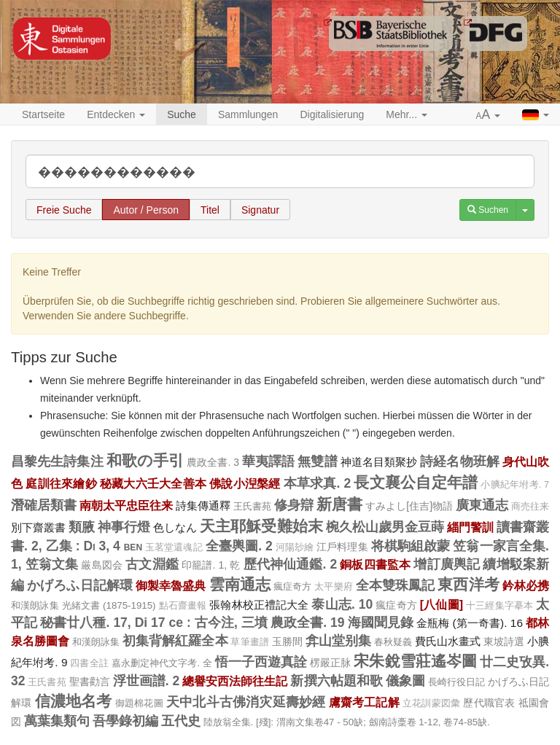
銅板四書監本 (375, 564)
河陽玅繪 (295, 547)
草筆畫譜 (249, 642)
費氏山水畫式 (448, 641)
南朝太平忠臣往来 (126, 505)
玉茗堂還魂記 (174, 547)
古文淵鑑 (152, 564)
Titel (210, 210)
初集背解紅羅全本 (175, 641)
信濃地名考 (74, 701)
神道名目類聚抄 (379, 462)
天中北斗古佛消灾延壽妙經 (246, 702)
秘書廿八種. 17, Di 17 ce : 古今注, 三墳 (154, 623)
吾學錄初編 (125, 721)
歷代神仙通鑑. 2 (291, 564)
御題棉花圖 (139, 703)
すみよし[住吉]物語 (409, 506)
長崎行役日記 (456, 682)
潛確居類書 (44, 505)
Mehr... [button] (407, 114)
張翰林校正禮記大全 (259, 605)
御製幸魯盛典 (171, 585)
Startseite (43, 114)
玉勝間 (287, 641)
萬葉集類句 (57, 721)
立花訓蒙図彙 (431, 703)
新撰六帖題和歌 (336, 681)
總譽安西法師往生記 (235, 681)
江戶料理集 (342, 547)
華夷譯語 (268, 461)
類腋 (82, 527)
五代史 (181, 721)
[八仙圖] (442, 604)
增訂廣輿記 (447, 564)
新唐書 (339, 504)
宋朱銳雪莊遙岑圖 (415, 661)
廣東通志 (482, 505)
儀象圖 (405, 681)
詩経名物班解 (460, 461)
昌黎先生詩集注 (57, 461)
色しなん (175, 527)
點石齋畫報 (183, 606)
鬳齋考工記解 (364, 702)
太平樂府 (333, 587)
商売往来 (530, 507)
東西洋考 (468, 584)
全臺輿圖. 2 (239, 546)
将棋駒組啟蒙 (411, 546)
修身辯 (294, 505)
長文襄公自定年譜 (416, 482)
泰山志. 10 (342, 604)
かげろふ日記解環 (80, 585)
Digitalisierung (332, 114)
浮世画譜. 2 (147, 681)
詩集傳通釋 (203, 506)
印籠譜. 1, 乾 (211, 565)
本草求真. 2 (318, 483)
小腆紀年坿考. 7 (515, 485)
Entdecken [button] (116, 114)
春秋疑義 (393, 642)
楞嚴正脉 (330, 663)
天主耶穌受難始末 (261, 526)
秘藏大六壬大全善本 (153, 483)
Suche (182, 114)
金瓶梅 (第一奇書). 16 (470, 623)
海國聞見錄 (381, 623)
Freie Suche (64, 210)
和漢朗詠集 (35, 605)
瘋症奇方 (292, 586)
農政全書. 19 (308, 623)
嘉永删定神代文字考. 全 (162, 663)
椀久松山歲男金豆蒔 (385, 527)
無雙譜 (317, 461)
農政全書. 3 (213, 462)
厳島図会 (102, 565)
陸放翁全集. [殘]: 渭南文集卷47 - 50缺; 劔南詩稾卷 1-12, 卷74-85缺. (347, 722)
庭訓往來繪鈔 (61, 483)
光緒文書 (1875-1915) (109, 605)
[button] (489, 115)
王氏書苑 (252, 506)
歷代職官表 (489, 703)
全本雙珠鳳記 (396, 585)
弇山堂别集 (338, 641)
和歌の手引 (145, 460)
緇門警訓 (470, 527)
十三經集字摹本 (499, 606)
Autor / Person (146, 210)
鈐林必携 (526, 585)
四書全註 (89, 663)
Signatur (260, 210)
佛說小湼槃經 (245, 483)
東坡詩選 (504, 641)
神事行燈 (124, 527)
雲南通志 (240, 584)
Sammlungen (248, 114)
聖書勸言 (90, 682)
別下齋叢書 (38, 527)
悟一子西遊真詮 (261, 662)
